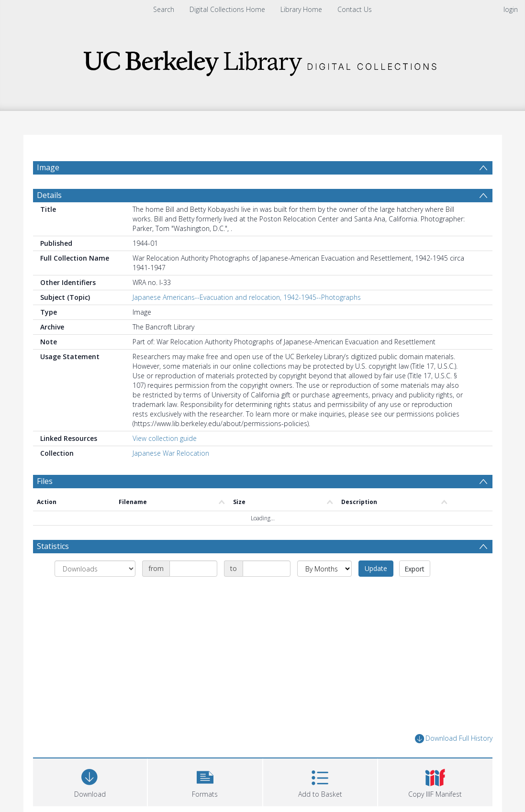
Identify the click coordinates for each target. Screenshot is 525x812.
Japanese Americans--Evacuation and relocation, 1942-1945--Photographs (247, 320)
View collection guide (165, 461)
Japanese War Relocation (171, 476)
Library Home (301, 9)
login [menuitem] (511, 9)
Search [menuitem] (164, 9)
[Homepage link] (263, 60)
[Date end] (267, 592)
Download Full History (454, 762)
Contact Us (355, 9)
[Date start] (193, 592)
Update (376, 591)
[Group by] (95, 592)
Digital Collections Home (227, 9)
